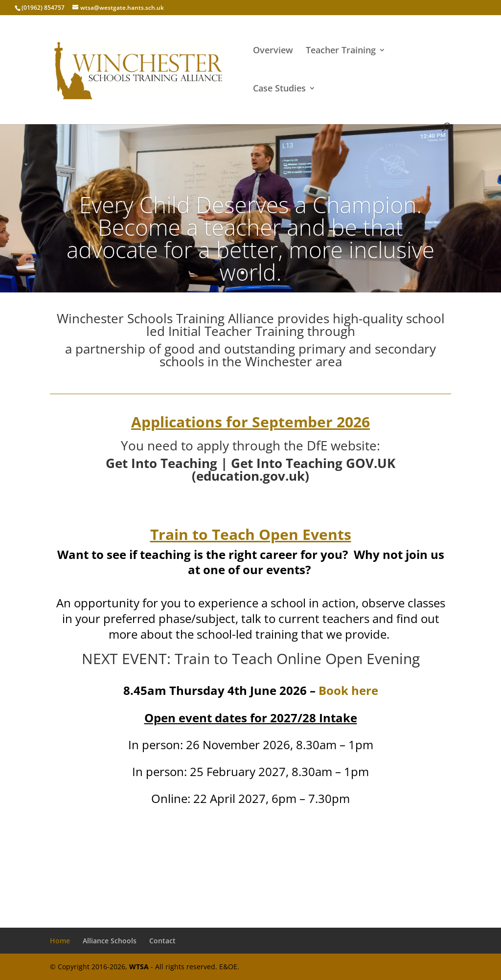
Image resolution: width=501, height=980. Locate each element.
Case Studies (279, 89)
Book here (348, 690)
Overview (273, 51)
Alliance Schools (110, 941)
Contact (162, 941)
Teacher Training (341, 51)
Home (60, 941)
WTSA (139, 967)
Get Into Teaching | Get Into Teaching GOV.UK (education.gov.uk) (250, 469)
